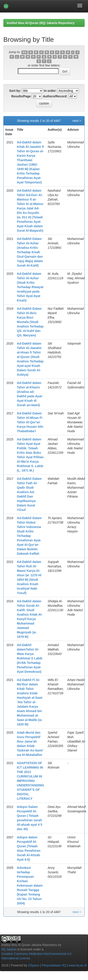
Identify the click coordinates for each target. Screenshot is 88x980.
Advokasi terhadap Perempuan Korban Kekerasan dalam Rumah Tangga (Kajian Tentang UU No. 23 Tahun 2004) (30, 886)
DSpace (34, 965)
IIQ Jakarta (9, 949)
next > (77, 121)
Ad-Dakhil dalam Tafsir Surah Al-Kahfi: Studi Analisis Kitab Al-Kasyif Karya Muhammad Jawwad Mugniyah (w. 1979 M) (30, 619)
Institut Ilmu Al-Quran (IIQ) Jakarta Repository (41, 23)
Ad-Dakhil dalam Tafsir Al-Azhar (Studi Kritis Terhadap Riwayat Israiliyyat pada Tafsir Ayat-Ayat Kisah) (30, 287)
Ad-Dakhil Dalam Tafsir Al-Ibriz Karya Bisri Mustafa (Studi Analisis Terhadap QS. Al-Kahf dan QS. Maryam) (30, 322)
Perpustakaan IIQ (54, 965)
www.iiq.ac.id (78, 965)
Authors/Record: (55, 96)
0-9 (24, 52)
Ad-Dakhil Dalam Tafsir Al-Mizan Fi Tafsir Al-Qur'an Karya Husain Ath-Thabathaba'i (30, 422)
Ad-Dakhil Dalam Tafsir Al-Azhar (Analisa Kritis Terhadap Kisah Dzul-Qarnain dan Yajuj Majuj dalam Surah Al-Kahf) (30, 252)
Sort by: (15, 91)
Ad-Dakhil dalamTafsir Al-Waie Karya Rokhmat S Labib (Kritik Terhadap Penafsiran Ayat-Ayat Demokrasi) (30, 658)
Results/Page (21, 96)
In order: (50, 91)
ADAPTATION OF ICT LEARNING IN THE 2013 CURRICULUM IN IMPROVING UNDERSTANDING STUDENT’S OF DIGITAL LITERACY (31, 781)
